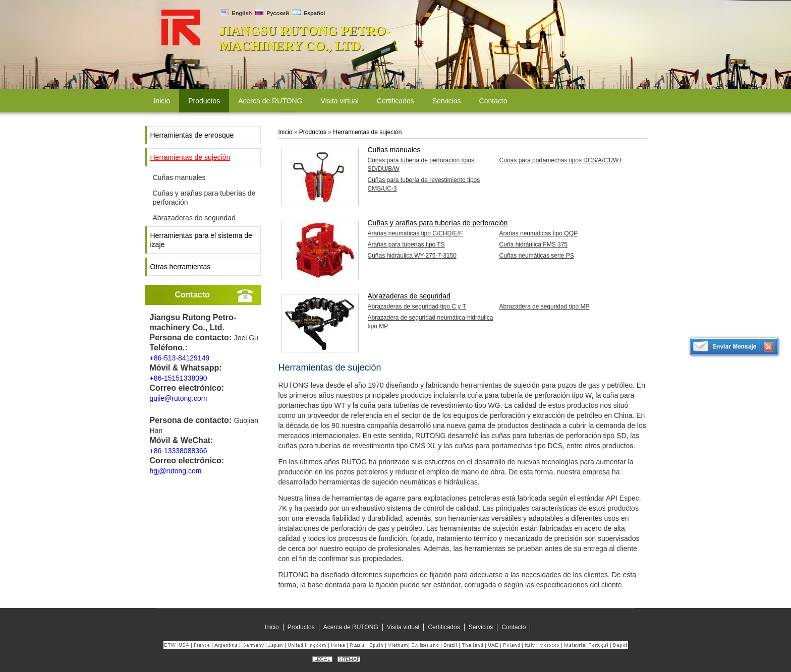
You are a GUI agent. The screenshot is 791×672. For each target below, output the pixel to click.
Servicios (481, 627)
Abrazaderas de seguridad (194, 218)
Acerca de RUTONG (351, 627)
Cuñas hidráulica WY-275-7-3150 (412, 256)
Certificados (444, 627)
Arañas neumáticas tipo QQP (539, 233)
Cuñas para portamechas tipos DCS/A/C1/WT (561, 160)
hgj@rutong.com (176, 471)
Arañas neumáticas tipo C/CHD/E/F (415, 233)
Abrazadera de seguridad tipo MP (545, 307)
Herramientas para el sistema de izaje (201, 240)
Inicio (286, 132)
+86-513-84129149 (180, 358)
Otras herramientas (181, 267)
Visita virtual (403, 627)
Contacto (192, 295)
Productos (313, 132)
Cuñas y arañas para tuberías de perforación (204, 198)
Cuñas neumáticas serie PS (537, 256)
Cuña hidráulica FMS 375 (533, 245)
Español (309, 13)
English (237, 13)
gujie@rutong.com (179, 398)
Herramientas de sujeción (190, 157)
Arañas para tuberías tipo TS (406, 245)
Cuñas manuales (179, 177)
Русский (272, 13)
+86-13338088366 (179, 451)
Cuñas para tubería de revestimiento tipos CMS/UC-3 (424, 184)
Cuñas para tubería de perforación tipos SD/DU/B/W (421, 165)
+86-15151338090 (179, 378)
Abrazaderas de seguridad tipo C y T (417, 307)
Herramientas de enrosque (192, 135)
